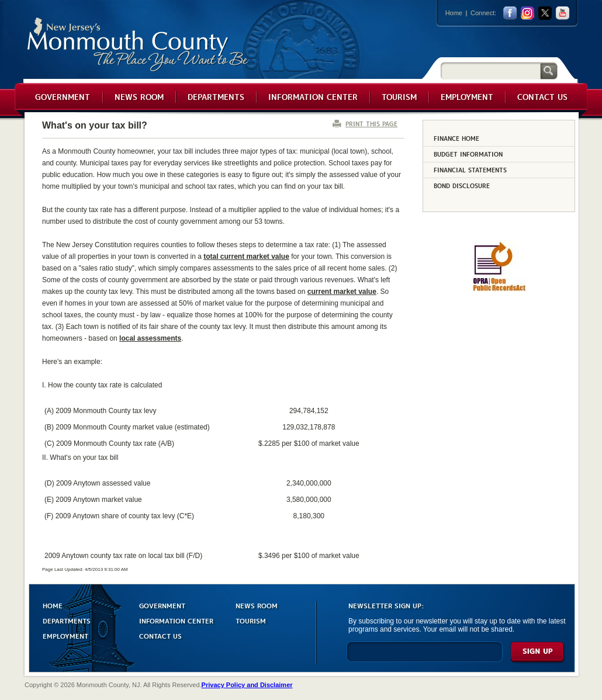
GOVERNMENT (162, 605)
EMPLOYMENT (65, 635)
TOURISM (251, 620)
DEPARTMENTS (67, 620)
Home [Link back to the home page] (454, 13)
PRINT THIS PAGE (371, 124)
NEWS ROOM (257, 605)
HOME (53, 605)
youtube (563, 13)
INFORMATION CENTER (176, 620)
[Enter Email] (425, 657)
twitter (545, 13)
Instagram (527, 13)
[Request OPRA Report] (499, 289)
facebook (510, 13)
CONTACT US (160, 635)
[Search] (490, 70)
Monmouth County (138, 45)
